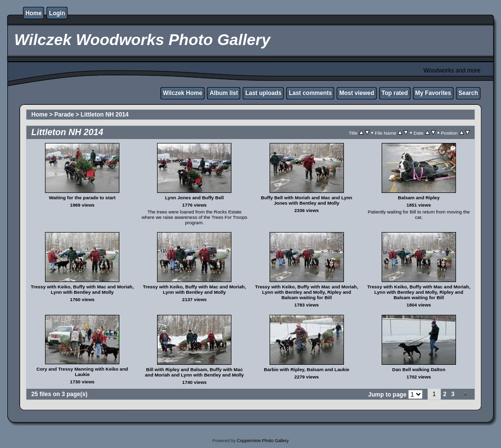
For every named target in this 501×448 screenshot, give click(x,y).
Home (34, 13)
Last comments (310, 93)
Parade (64, 115)
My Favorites (433, 93)
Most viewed (356, 93)
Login (57, 13)
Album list (224, 93)
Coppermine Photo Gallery (263, 441)
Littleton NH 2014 (105, 115)
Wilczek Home (183, 93)
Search (468, 93)
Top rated (395, 93)
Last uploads (263, 93)
